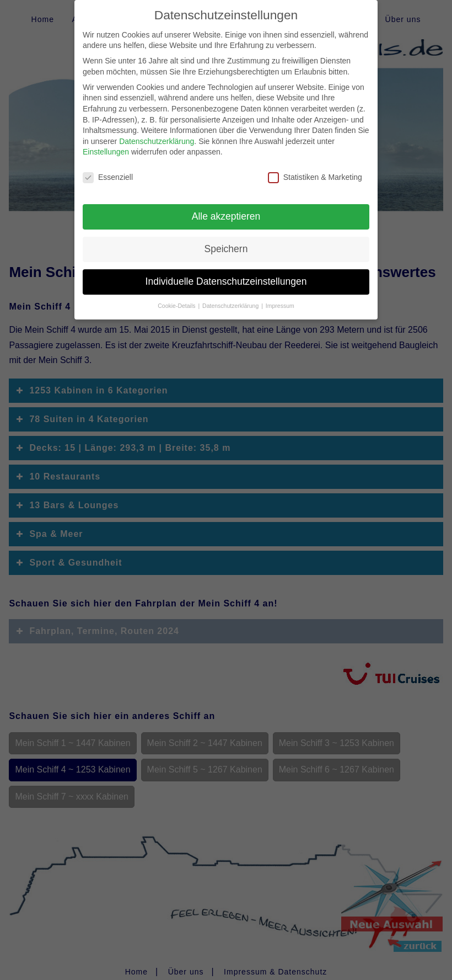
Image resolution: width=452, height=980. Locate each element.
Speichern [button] (226, 241)
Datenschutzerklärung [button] (231, 298)
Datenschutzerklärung (157, 134)
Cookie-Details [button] (177, 298)
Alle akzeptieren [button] (226, 209)
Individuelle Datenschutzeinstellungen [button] (226, 274)
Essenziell (108, 170)
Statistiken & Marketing (315, 170)
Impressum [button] (280, 298)
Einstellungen (106, 144)
